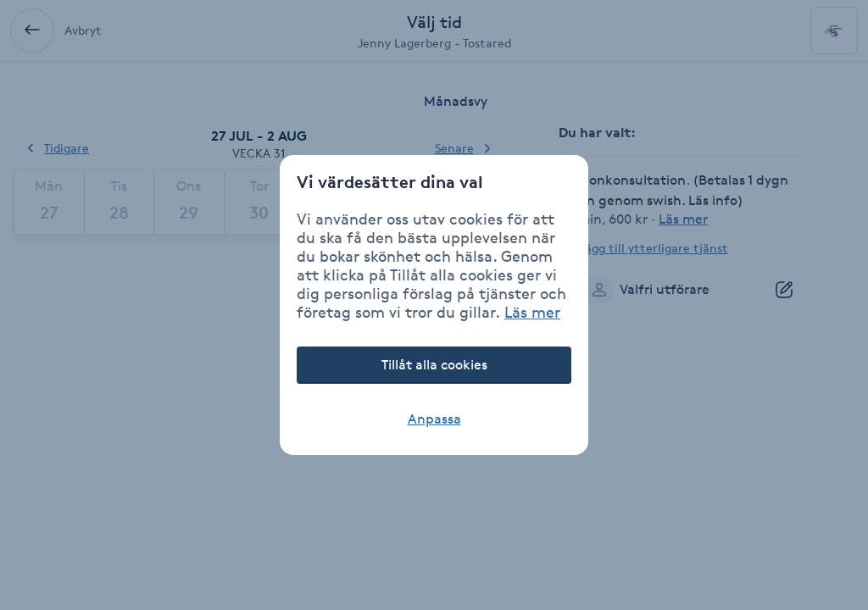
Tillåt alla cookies (434, 365)
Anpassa (434, 419)
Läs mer (532, 312)
